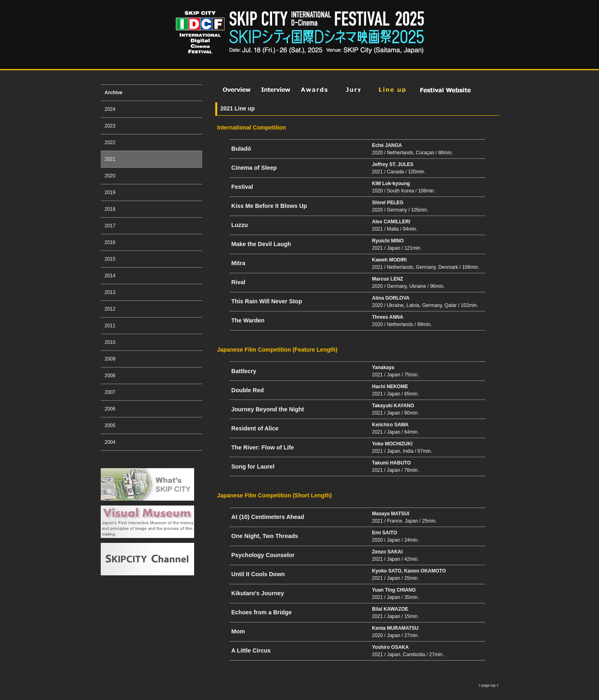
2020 (110, 176)
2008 (110, 376)
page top (489, 685)
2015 (110, 259)
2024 (110, 109)
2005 (110, 426)
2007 (110, 392)
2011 (110, 326)
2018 (110, 209)
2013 (110, 292)
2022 (110, 143)
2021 (110, 159)
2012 (110, 309)
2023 (110, 126)
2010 (110, 342)
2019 (110, 192)
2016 (110, 242)
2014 (110, 276)
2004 (110, 442)
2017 (110, 226)
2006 (110, 409)
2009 (110, 359)
